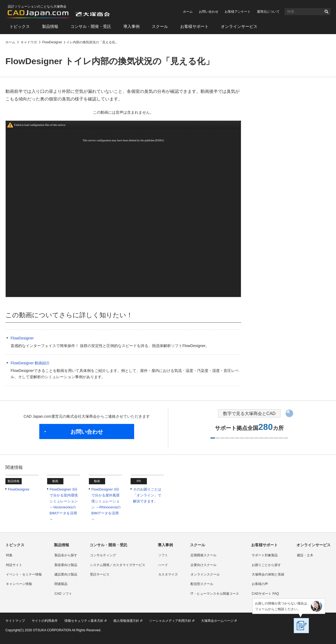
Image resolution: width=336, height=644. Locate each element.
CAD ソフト (63, 594)
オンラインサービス (239, 26)
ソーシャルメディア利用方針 (170, 621)
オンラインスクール (205, 574)
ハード (163, 565)
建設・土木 (305, 555)
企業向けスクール (203, 565)
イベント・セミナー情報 (24, 574)
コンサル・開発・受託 (91, 26)
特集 (9, 555)
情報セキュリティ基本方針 (84, 621)
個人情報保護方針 (126, 621)
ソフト (163, 555)
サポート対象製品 (265, 555)
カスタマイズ (168, 574)
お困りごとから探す (266, 565)
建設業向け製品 (66, 574)
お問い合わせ (209, 12)
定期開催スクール (203, 555)
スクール (160, 26)
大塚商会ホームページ (217, 621)
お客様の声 (260, 584)
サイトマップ (15, 621)
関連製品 (61, 584)
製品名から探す (66, 555)
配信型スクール (202, 584)
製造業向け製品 (66, 565)
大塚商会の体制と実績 (268, 574)
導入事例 (131, 26)
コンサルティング (103, 555)
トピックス (20, 26)
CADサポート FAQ (265, 594)
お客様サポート (194, 26)
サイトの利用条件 (45, 621)
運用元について (268, 12)
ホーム (188, 12)
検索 (327, 12)
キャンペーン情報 (19, 584)
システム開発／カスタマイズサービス (118, 565)
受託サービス (100, 574)
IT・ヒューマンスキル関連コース (215, 594)
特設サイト (14, 565)
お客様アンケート (238, 12)
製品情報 (50, 26)
